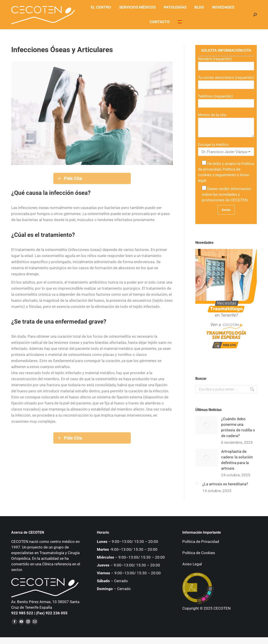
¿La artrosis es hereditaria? (225, 484)
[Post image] (207, 425)
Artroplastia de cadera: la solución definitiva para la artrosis (237, 460)
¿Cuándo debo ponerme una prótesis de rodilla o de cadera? (238, 427)
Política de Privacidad (201, 542)
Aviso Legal (192, 564)
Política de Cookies (199, 553)
